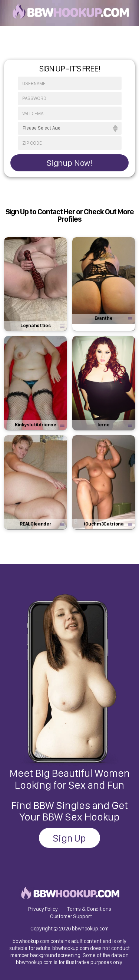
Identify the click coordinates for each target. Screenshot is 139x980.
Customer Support (71, 916)
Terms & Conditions (89, 909)
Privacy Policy (43, 909)
